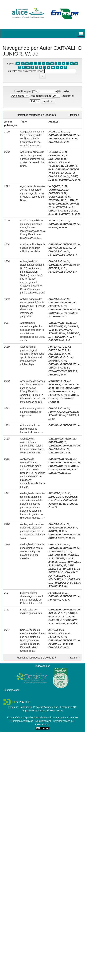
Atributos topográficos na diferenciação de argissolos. (32, 412)
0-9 (18, 64)
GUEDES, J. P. (57, 620)
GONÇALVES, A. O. (60, 162)
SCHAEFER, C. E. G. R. (62, 248)
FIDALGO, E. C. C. (59, 132)
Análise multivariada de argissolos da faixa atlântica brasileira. (33, 248)
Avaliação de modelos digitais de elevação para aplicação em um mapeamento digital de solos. (32, 531)
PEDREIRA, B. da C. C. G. (63, 139)
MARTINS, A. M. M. (70, 180)
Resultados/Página (40, 96)
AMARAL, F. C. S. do (60, 644)
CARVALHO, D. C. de (60, 357)
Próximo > (74, 115)
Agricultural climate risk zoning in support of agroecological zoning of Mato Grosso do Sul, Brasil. (33, 159)
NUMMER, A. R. (57, 361)
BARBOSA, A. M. (58, 497)
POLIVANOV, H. (57, 326)
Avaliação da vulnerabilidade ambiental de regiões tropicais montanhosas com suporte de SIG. (32, 446)
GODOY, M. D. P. (58, 228)
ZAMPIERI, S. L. (57, 562)
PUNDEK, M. (59, 565)
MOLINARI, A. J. (58, 579)
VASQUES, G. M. (58, 152)
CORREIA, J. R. (57, 313)
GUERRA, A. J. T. (65, 337)
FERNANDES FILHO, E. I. (63, 255)
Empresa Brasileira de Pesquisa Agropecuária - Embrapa (39, 707)
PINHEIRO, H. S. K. (59, 347)
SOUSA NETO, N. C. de (62, 538)
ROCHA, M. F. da (58, 531)
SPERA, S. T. (60, 316)
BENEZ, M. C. (56, 572)
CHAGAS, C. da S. (59, 142)
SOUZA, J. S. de (65, 617)
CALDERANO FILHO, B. (62, 303)
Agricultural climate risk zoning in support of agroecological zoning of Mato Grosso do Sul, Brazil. (33, 193)
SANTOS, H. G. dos (66, 624)
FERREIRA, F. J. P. (59, 593)
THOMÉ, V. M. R (65, 558)
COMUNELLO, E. (58, 155)
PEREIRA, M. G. (57, 375)
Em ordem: (65, 91)
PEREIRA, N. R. (65, 173)
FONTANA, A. (56, 412)
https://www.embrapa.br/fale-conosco (42, 711)
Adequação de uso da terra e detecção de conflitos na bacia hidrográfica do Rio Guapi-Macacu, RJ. (32, 139)
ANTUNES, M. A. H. (59, 354)
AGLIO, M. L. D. (57, 613)
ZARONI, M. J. (57, 630)
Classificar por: (23, 91)
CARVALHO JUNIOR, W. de (64, 135)
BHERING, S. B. (57, 159)
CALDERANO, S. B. (60, 340)
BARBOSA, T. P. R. (59, 350)
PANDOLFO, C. (64, 583)
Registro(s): (68, 96)
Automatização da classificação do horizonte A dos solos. (32, 429)
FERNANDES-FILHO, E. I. (63, 371)
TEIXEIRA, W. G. (58, 166)
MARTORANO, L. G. (60, 551)
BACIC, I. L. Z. (71, 569)
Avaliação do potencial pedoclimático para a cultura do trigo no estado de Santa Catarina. (32, 551)
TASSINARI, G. (61, 576)
